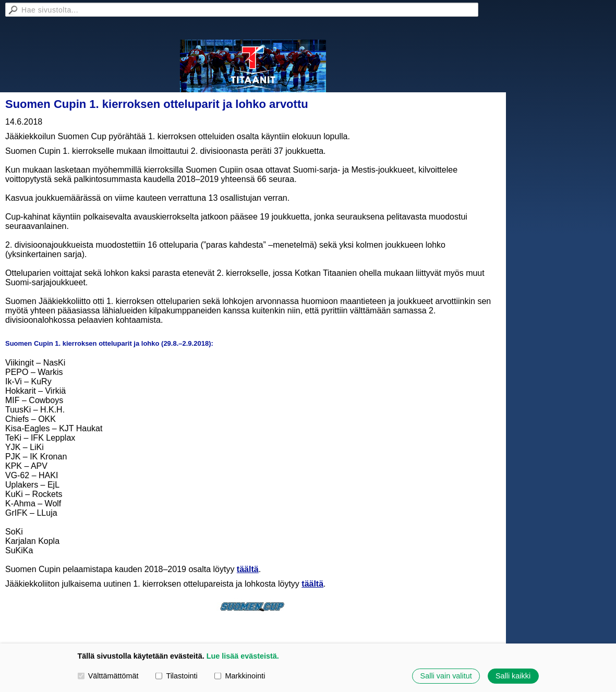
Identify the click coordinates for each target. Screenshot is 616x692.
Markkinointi (240, 676)
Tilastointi (176, 676)
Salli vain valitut (446, 676)
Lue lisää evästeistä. (243, 656)
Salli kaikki (513, 676)
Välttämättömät (108, 676)
